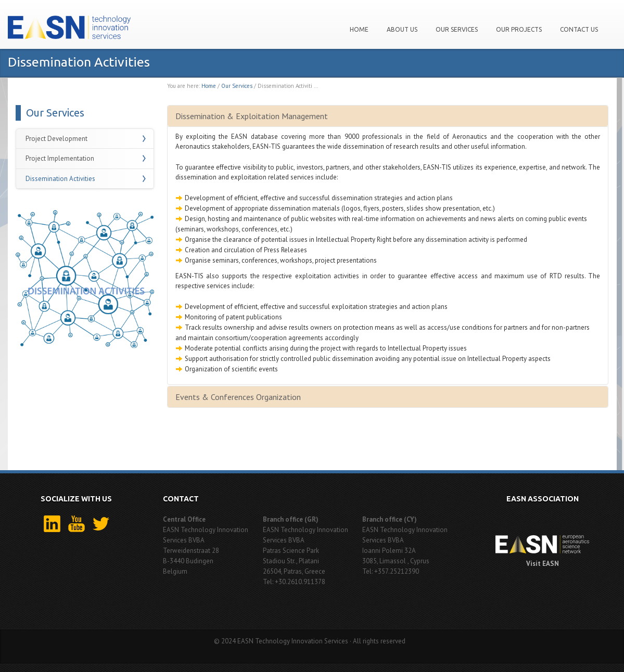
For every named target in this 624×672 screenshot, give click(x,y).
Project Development (56, 139)
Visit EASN (543, 564)
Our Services (457, 29)
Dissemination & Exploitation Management (252, 116)
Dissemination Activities (60, 179)
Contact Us (579, 29)
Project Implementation (60, 158)
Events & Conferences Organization (238, 397)
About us (402, 29)
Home (359, 29)
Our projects (519, 29)
